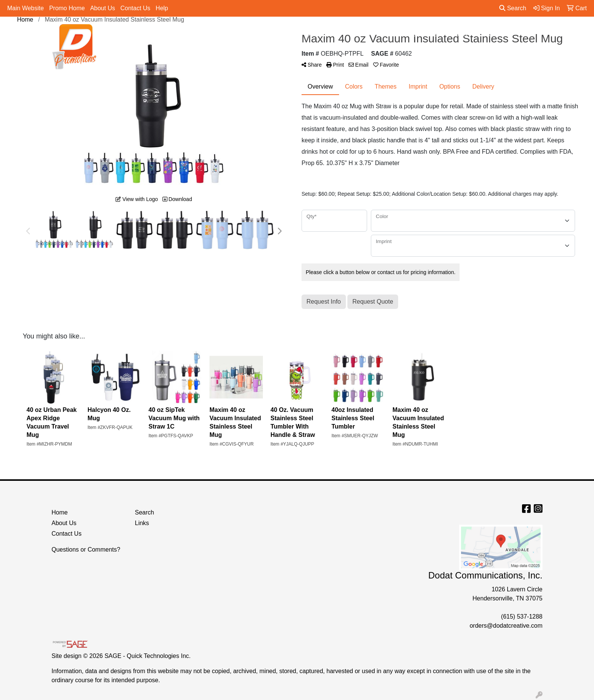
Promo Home (67, 8)
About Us (103, 8)
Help (162, 8)
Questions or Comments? (86, 550)
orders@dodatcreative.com (506, 626)
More (494, 34)
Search (513, 8)
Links (142, 523)
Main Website (26, 8)
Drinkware (323, 34)
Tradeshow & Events (413, 34)
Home (60, 512)
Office (361, 34)
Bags (286, 34)
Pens (463, 34)
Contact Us (135, 8)
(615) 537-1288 (522, 617)
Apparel (252, 34)
